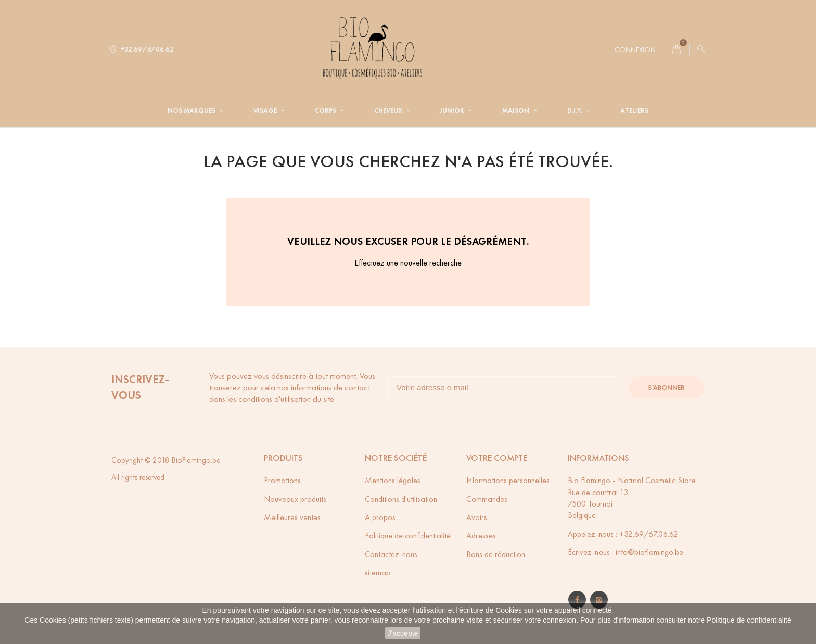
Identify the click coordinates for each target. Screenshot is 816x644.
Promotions (282, 480)
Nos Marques (192, 111)
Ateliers (634, 111)
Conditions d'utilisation (401, 499)
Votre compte (497, 458)
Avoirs (477, 517)
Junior (453, 111)
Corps (326, 111)
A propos (380, 517)
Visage (266, 111)
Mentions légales (393, 480)
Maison (517, 111)
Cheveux (389, 111)
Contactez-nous (391, 554)
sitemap (378, 572)
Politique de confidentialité (749, 620)
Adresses (481, 535)
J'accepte (403, 633)
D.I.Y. (576, 111)
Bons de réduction (496, 554)
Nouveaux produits (295, 499)
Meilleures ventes (292, 517)
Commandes (487, 499)
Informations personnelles (508, 480)
